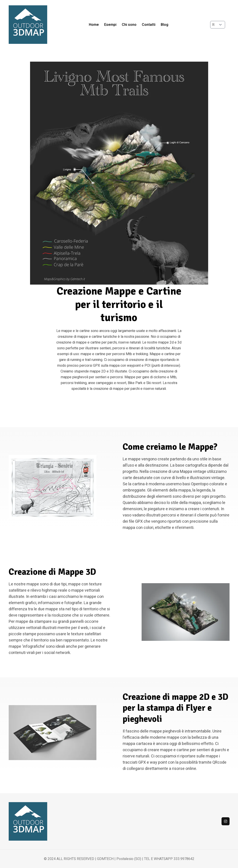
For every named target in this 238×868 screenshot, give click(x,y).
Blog (165, 25)
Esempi (110, 25)
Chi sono (129, 25)
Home (94, 25)
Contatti (149, 25)
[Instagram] (226, 821)
